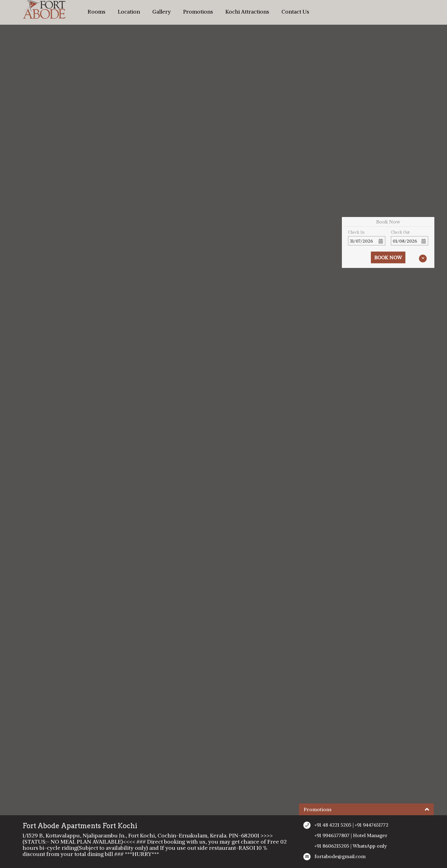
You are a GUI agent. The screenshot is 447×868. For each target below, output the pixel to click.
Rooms (96, 12)
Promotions (198, 12)
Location (129, 12)
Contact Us (295, 12)
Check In (356, 232)
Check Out (400, 232)
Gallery (162, 12)
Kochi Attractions (247, 12)
